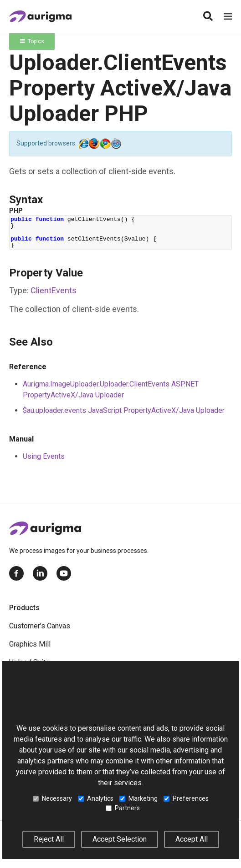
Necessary (52, 798)
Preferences (186, 798)
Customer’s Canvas (40, 626)
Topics (32, 41)
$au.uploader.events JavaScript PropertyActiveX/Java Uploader (124, 410)
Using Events (44, 456)
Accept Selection (120, 839)
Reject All (49, 839)
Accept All (192, 839)
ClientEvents (54, 290)
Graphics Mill (30, 644)
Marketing (138, 798)
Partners (123, 808)
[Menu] (228, 16)
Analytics (96, 798)
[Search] (208, 16)
